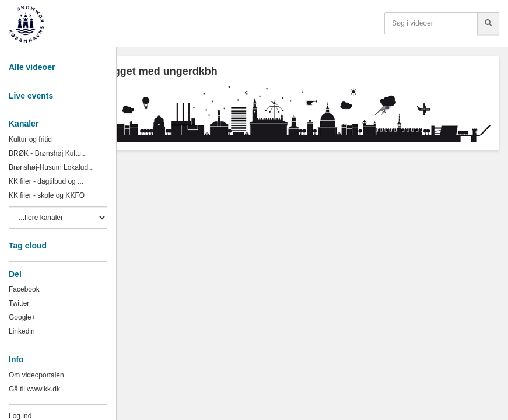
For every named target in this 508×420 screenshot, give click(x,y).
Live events (31, 96)
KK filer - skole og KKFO (47, 195)
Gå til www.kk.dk (34, 389)
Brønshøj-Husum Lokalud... (51, 167)
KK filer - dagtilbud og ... (46, 181)
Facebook (24, 289)
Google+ (22, 317)
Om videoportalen (36, 375)
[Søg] (488, 23)
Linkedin (22, 331)
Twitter (19, 303)
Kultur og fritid (30, 139)
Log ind (20, 416)
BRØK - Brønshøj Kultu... (48, 153)
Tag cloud (28, 246)
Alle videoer (32, 67)
